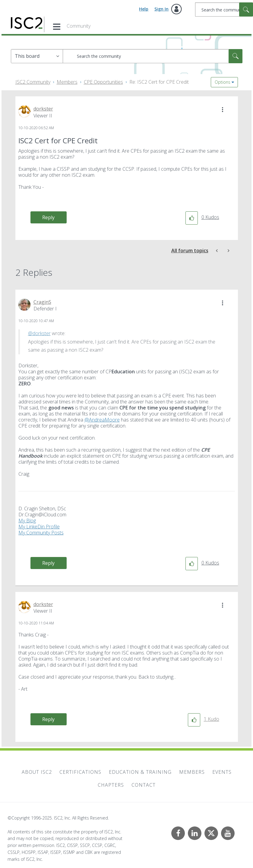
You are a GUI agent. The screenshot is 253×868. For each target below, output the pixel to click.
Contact (144, 785)
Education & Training (140, 772)
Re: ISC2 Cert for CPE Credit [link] (159, 82)
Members (67, 82)
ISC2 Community (33, 82)
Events (222, 772)
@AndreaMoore (102, 420)
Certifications (80, 772)
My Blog (27, 521)
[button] (223, 110)
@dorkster (39, 333)
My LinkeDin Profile (39, 527)
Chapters (111, 785)
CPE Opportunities (103, 82)
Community (79, 26)
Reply (48, 217)
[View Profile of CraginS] (42, 302)
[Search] (224, 9)
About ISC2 (37, 772)
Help (144, 9)
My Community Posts (41, 533)
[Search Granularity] (37, 56)
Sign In (161, 9)
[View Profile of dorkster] (43, 109)
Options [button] (223, 82)
